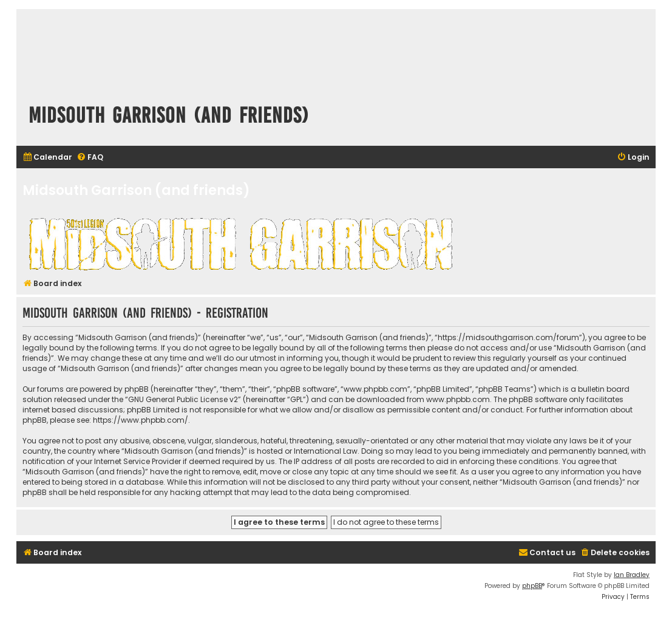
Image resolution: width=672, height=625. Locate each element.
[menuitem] (47, 158)
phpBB (532, 586)
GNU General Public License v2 (183, 399)
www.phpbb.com (458, 399)
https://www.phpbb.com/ (141, 420)
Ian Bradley (632, 575)
